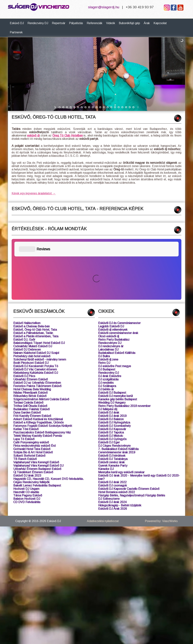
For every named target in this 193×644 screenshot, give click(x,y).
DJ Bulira (104, 295)
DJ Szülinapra (107, 325)
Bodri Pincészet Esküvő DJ (31, 302)
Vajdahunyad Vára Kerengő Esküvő (36, 401)
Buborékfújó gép (129, 23)
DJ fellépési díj (108, 348)
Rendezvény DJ (38, 23)
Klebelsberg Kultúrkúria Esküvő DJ (36, 312)
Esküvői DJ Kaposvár (112, 368)
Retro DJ (104, 302)
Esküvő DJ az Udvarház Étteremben (37, 322)
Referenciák (95, 23)
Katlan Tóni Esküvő (26, 368)
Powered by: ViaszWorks (161, 460)
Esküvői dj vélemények (113, 269)
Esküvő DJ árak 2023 (27, 415)
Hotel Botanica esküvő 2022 (117, 431)
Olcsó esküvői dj (109, 275)
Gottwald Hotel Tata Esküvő (32, 388)
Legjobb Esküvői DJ (111, 266)
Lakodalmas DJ (108, 289)
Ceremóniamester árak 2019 (117, 392)
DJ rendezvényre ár (111, 285)
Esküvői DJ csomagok (113, 425)
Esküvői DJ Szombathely (114, 365)
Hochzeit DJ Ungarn (26, 428)
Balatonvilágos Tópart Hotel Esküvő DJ (39, 282)
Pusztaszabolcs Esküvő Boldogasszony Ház (42, 372)
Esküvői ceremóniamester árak (118, 272)
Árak (147, 23)
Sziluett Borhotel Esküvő (29, 395)
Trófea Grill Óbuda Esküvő (30, 345)
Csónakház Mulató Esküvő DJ (33, 285)
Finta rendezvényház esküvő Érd (34, 385)
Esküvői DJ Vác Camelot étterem (35, 309)
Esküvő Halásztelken (27, 262)
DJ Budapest (107, 309)
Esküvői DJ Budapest (112, 332)
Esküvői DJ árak (109, 352)
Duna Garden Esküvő (27, 352)
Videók (111, 23)
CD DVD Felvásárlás (27, 441)
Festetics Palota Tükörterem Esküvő (37, 325)
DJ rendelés (106, 322)
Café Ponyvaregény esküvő (31, 382)
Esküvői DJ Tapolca (111, 372)
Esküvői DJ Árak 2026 (113, 448)
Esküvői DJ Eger (109, 382)
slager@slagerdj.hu (104, 7)
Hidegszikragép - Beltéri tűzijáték (120, 445)
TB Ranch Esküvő (25, 398)
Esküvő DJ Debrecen (27, 289)
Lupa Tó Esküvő (24, 378)
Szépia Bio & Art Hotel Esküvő (33, 392)
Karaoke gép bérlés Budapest (118, 338)
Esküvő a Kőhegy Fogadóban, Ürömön (38, 362)
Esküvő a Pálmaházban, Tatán (33, 272)
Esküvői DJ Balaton (111, 358)
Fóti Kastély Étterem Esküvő (32, 355)
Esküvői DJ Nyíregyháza (114, 362)
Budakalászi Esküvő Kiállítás (117, 292)
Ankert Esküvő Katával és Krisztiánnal (38, 358)
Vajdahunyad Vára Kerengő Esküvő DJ (38, 405)
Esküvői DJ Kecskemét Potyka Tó (36, 305)
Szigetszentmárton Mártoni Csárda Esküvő (41, 338)
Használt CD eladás (26, 431)
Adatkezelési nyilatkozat (103, 460)
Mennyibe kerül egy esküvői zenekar (121, 411)
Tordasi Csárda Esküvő (28, 342)
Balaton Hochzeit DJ (27, 438)
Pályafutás (76, 23)
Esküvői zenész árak (111, 401)
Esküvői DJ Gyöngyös (112, 378)
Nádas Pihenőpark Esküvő (30, 332)
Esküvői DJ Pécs (24, 315)
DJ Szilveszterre (109, 438)
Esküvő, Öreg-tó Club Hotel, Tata (35, 269)
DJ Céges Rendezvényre (114, 385)
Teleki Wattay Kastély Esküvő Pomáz (38, 375)
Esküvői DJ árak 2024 (112, 441)
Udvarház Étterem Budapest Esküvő (37, 408)
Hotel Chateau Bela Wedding (32, 329)
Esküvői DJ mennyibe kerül (115, 335)
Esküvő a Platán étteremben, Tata (36, 275)
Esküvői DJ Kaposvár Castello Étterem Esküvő (129, 428)
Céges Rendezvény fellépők (31, 421)
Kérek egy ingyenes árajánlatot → (34, 193)
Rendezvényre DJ (110, 282)
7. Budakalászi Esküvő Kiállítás (118, 388)
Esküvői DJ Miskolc (111, 375)
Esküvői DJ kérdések (112, 395)
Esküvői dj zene (108, 299)
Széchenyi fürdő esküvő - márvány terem (40, 299)
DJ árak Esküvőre (110, 315)
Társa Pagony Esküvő (28, 435)
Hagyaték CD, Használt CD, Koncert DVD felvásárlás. (49, 418)
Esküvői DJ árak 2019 (112, 355)
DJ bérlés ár (106, 329)
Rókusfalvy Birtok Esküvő (30, 335)
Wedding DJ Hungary (112, 342)
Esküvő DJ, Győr (24, 279)
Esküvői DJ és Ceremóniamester (119, 262)
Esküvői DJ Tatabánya (113, 398)
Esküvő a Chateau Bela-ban (31, 266)
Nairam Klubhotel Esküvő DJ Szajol (36, 292)
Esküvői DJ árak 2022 (112, 421)
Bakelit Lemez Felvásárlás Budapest (37, 425)
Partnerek (16, 32)
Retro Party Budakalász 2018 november (124, 345)
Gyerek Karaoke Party (113, 405)
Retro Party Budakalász (114, 279)
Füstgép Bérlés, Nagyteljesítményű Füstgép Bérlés (132, 435)
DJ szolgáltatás (108, 319)
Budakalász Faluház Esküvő (31, 348)
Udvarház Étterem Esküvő (31, 319)
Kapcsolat (160, 23)
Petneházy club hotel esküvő (32, 295)
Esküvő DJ (17, 23)
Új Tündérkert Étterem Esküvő (33, 411)
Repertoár (59, 23)
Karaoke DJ (106, 408)
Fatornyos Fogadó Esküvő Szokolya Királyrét (43, 365)
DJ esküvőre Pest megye (115, 305)
